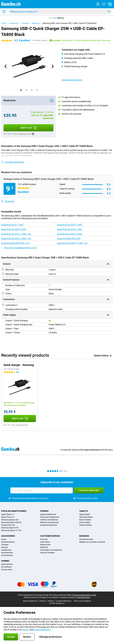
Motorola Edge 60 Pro (10, 528)
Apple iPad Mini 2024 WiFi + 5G (15, 243)
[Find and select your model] (60, 12)
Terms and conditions (82, 601)
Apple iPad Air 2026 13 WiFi (70, 234)
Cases (4, 539)
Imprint (51, 601)
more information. (83, 597)
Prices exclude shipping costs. (84, 595)
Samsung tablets (86, 517)
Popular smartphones (14, 511)
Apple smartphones (48, 514)
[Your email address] (42, 490)
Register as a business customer (92, 542)
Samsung (36, 23)
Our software (6, 567)
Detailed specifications (72, 80)
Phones (44, 511)
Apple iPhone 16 (8, 517)
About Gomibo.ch (30, 601)
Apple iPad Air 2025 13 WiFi (14, 229)
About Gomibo (7, 564)
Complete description (13, 162)
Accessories (14, 23)
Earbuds (5, 547)
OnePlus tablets (86, 525)
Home (4, 23)
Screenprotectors (8, 542)
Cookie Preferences (64, 601)
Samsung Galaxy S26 (10, 520)
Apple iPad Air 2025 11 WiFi (70, 225)
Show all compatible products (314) (19, 248)
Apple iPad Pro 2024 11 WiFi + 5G (72, 243)
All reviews (8, 201)
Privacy (42, 601)
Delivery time (45, 545)
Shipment (44, 547)
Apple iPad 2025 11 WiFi (12, 225)
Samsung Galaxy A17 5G (11, 530)
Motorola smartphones (49, 522)
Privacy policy (7, 570)
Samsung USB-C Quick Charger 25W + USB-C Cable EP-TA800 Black (69, 23)
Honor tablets (85, 522)
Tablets (84, 511)
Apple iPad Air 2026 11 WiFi (70, 229)
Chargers (25, 23)
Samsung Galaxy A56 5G (11, 522)
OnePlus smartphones (49, 520)
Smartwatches (7, 553)
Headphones (6, 550)
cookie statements (42, 630)
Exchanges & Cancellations (51, 550)
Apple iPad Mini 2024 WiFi (69, 239)
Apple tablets (85, 514)
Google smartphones (49, 525)
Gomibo (5, 561)
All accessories (7, 555)
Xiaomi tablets (85, 520)
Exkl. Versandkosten (20, 425)
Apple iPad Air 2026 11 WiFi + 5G (16, 234)
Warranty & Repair (47, 553)
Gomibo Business (86, 539)
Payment (44, 539)
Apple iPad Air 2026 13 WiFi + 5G (16, 239)
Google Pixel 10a (8, 525)
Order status (45, 542)
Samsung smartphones (50, 517)
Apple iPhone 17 (8, 514)
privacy (26, 630)
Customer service (50, 536)
